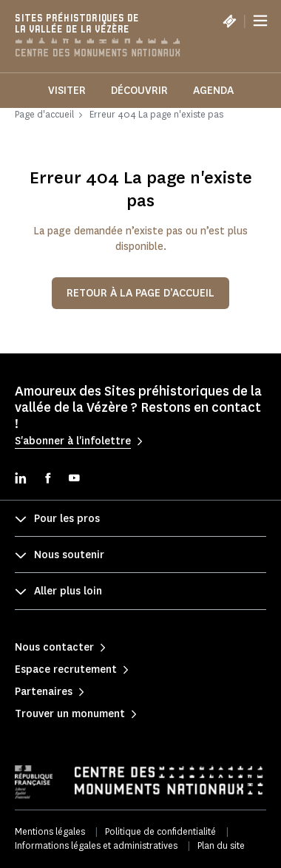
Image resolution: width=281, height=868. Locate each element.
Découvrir (139, 91)
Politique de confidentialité (160, 831)
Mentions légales (50, 831)
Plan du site (221, 845)
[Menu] (260, 21)
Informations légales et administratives (96, 845)
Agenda (213, 91)
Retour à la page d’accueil (140, 293)
